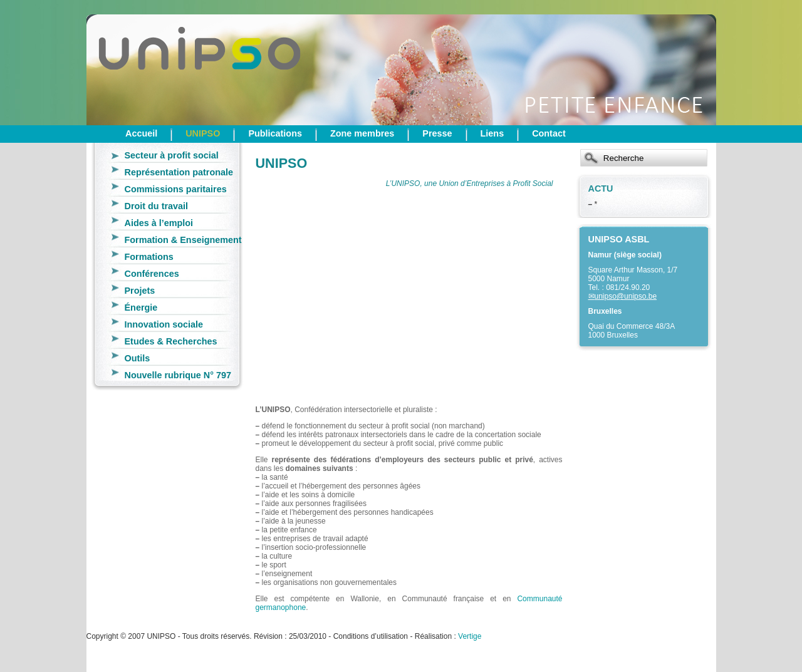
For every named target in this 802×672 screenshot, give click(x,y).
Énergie (141, 308)
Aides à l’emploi (159, 223)
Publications (275, 133)
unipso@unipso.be (626, 296)
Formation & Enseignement (183, 240)
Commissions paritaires (176, 189)
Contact (549, 133)
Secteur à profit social (172, 155)
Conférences (152, 274)
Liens (492, 133)
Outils (138, 358)
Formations (149, 257)
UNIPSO (203, 133)
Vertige (470, 636)
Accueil (141, 133)
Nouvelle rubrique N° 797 (178, 375)
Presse (437, 133)
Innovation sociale (164, 324)
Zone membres (362, 133)
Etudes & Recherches (171, 341)
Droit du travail (157, 206)
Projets (140, 291)
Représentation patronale (179, 172)
